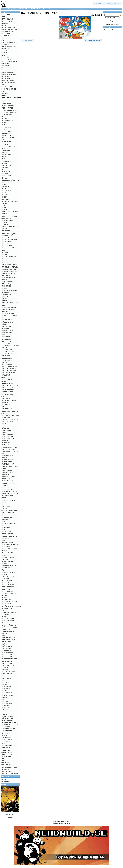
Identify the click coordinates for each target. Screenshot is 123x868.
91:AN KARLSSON (8, 106)
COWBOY (5, 225)
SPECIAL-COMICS (8, 619)
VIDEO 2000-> (6, 771)
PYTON (5, 540)
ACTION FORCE (7, 108)
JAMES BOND (7, 339)
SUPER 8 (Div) (6, 750)
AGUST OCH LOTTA (9, 121)
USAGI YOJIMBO (8, 703)
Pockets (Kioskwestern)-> (9, 74)
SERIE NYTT (6, 583)
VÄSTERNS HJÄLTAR (9, 722)
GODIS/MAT (5, 51)
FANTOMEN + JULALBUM (11, 267)
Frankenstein (6, 292)
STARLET (5, 636)
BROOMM (5, 186)
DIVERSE (5, 244)
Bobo (4, 184)
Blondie (5, 178)
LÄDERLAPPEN (7, 428)
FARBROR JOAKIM (8, 273)
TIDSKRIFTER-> (7, 754)
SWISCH (5, 667)
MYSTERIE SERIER (9, 487)
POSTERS (5, 93)
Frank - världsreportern (9, 290)
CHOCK (5, 203)
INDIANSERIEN (7, 333)
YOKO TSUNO (7, 739)
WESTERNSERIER (8, 731)
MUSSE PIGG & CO (9, 483)
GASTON (5, 297)
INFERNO (5, 335)
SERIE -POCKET (8, 581)
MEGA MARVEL (7, 470)
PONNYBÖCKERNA (9, 523)
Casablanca (6, 195)
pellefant (5, 519)
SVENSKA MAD (7, 663)
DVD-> (4, 40)
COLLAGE (6, 210)
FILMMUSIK (5, 49)
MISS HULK (6, 479)
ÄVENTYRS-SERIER (9, 746)
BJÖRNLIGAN (7, 176)
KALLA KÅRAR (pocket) (10, 367)
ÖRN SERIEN (7, 748)
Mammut (5, 441)
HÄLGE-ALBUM (7, 320)
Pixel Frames (6, 70)
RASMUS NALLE (8, 542)
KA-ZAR (5, 362)
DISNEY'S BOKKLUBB (9, 239)
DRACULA (6, 252)
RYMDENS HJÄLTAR (9, 566)
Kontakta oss (6, 781)
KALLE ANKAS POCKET (10, 386)
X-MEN (4, 735)
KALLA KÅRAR (7, 364)
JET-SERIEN (6, 343)
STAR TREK (6, 629)
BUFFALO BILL (7, 191)
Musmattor (5, 68)
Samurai (5, 574)
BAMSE (5, 163)
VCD (3, 759)
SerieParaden (6, 589)
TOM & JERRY (7, 687)
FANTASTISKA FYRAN (9, 265)
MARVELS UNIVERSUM (10, 466)
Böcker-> (4, 25)
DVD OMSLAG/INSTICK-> (10, 42)
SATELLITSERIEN (8, 576)
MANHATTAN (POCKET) (10, 447)
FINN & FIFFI (6, 286)
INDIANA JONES (8, 331)
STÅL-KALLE (6, 644)
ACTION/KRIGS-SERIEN (10, 110)
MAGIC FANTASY (8, 434)
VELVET (5, 714)
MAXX (4, 468)
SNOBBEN (6, 614)
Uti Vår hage (6, 706)
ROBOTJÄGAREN (8, 561)
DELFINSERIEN (7, 231)
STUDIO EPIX (7, 642)
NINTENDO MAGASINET (10, 500)
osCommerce (65, 823)
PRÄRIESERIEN (7, 534)
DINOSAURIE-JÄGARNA (10, 235)
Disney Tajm (6, 237)
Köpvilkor (4, 779)
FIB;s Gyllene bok (8, 282)
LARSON (5, 407)
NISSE (4, 502)
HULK (4, 318)
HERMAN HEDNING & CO (11, 314)
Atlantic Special (7, 157)
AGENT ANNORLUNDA (10, 112)
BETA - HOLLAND (7, 19)
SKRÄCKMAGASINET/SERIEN (12, 606)
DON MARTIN (7, 250)
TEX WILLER (6, 678)
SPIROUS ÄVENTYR (9, 625)
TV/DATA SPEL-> (7, 756)
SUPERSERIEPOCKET (10, 659)
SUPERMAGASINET (9, 650)
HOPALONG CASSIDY (9, 316)
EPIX (4, 261)
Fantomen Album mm (9, 269)
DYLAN (5, 254)
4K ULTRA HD (6, 15)
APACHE (5, 144)
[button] (98, 3)
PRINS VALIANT (7, 532)
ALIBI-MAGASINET (8, 127)
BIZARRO (5, 174)
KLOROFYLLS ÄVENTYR (10, 400)
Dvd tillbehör (5, 44)
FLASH (4, 288)
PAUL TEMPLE (7, 517)
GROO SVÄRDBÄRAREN (10, 303)
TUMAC (5, 697)
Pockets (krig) (6, 76)
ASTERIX (5, 153)
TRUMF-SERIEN (7, 695)
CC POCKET (6, 199)
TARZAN (5, 670)
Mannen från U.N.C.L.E (9, 449)
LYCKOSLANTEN (8, 422)
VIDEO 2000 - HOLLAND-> (10, 773)
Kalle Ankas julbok (45, 9)
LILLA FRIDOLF (7, 409)
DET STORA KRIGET (9, 233)
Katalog (9, 9)
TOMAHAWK (6, 689)
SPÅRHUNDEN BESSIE (10, 627)
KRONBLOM (6, 405)
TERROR (5, 676)
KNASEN (5, 403)
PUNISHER (6, 538)
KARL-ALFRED (7, 398)
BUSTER (5, 193)
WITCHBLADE (7, 733)
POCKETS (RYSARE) (8, 81)
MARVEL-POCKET (8, 464)
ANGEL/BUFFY (7, 142)
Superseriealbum (7, 653)
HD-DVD (4, 53)
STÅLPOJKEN (7, 648)
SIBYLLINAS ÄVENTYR (10, 602)
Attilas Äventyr (7, 161)
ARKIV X (5, 148)
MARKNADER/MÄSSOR (9, 61)
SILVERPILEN (7, 604)
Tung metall (6, 699)
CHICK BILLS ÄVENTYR (10, 201)
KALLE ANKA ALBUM (9, 371)
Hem (3, 9)
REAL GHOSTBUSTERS (10, 545)
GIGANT (5, 299)
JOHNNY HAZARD (8, 354)
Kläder (3, 55)
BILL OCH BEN (7, 172)
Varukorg (107, 27)
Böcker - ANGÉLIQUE (8, 27)
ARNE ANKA (6, 150)
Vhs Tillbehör (6, 769)
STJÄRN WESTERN (9, 638)
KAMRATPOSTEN (8, 390)
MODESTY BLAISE (8, 481)
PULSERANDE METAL (9, 536)
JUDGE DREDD (7, 358)
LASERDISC (5, 57)
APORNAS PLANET (9, 146)
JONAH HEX (6, 356)
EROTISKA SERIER (9, 263)
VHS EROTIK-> (6, 765)
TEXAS (4, 680)
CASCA (5, 197)
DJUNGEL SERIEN (8, 248)
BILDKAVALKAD (7, 21)
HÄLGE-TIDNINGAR (9, 322)
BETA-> (4, 17)
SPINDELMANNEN (8, 621)
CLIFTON (5, 205)
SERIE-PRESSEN (8, 587)
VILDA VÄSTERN (8, 716)
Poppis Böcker (7, 528)
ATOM (4, 159)
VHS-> (4, 761)
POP (4, 526)
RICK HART (6, 555)
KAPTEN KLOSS (8, 392)
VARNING (5, 710)
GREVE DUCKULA (8, 301)
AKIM (4, 123)
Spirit (4, 623)
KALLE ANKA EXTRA (9, 373)
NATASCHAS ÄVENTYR (10, 494)
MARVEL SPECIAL (8, 462)
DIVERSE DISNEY (8, 246)
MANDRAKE (6, 443)
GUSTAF (5, 305)
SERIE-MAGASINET (9, 585)
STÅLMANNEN (7, 646)
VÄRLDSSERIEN (8, 720)
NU (3, 504)
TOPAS (4, 691)
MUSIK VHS (5, 66)
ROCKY (5, 564)
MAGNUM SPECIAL (9, 439)
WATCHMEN (6, 727)
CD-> (3, 38)
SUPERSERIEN (7, 655)
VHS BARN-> (6, 763)
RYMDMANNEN (7, 568)
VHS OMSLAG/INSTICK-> (10, 767)
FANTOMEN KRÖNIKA (9, 271)
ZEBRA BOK (6, 742)
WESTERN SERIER (9, 729)
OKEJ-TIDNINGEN (8, 506)
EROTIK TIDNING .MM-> (9, 47)
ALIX (4, 129)
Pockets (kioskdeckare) (9, 72)
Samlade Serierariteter (9, 572)
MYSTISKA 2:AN (7, 489)
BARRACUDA (7, 165)
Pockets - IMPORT (7, 87)
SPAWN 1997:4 (10, 815)
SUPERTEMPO (7, 661)
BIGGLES (5, 170)
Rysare (4, 570)
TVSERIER (6, 701)
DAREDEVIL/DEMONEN (10, 227)
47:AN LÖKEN (7, 104)
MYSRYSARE (7, 485)
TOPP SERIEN (7, 693)
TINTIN (4, 684)
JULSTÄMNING (7, 360)
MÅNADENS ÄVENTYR (10, 492)
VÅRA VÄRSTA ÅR (8, 718)
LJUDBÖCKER (6, 59)
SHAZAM (5, 598)
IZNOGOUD (6, 337)
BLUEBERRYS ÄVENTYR (10, 180)
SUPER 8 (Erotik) (7, 752)
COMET (5, 214)
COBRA (5, 208)
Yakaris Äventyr (7, 737)
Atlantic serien (7, 155)
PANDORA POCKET (9, 513)
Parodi (4, 515)
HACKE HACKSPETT (9, 307)
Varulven (5, 712)
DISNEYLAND (7, 242)
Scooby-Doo (6, 578)
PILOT (4, 521)
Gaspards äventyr (8, 294)
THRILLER (6, 682)
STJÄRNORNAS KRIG (9, 640)
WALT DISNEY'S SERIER (10, 725)
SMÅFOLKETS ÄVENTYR (10, 612)
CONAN (5, 222)
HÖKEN (5, 324)
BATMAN (5, 167)
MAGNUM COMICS (8, 437)
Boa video (67, 821)
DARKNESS (6, 229)
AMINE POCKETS (8, 136)
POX (4, 530)
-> (12, 97)
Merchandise (5, 64)
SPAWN (5, 617)
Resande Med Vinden (9, 553)
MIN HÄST (6, 475)
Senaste (4, 785)
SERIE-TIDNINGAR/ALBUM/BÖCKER (25, 9)
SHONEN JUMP (7, 600)
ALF (3, 125)
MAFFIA (5, 432)
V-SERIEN (5, 708)
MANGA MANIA (7, 445)
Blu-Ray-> (5, 23)
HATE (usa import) (8, 309)
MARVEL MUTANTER (9, 460)
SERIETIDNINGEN (8, 591)
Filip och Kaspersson (9, 284)
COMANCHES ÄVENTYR (10, 212)
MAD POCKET (7, 430)
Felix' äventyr (6, 275)
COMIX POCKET (8, 220)
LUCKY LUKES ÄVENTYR (11, 415)
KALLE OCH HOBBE (9, 388)
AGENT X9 (6, 119)
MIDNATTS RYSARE (9, 472)
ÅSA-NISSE (6, 744)
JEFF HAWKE (7, 341)
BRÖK (4, 189)
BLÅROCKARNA (7, 182)
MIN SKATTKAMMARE (9, 477)
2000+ (4, 102)
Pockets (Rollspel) (7, 78)
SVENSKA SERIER (8, 665)
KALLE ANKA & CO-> (9, 369)
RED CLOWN (6, 547)
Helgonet (5, 311)
